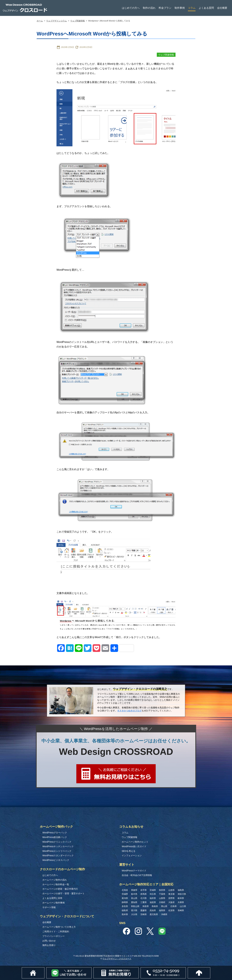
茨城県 (125, 894)
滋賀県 (153, 902)
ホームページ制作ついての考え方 (59, 927)
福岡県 (162, 910)
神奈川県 (182, 894)
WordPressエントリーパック (57, 851)
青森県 (134, 890)
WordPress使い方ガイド (134, 846)
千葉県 (162, 894)
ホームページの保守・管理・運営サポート (63, 893)
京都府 (162, 902)
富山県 (134, 898)
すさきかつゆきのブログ (129, 711)
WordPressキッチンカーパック (58, 846)
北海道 (125, 890)
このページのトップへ (210, 969)
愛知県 (134, 902)
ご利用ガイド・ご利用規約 (56, 931)
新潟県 (125, 898)
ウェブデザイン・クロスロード (117, 959)
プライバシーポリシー (53, 936)
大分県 (134, 914)
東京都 (171, 894)
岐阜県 (181, 898)
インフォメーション (132, 855)
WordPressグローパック (55, 833)
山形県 (171, 890)
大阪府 (171, 902)
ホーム (40, 21)
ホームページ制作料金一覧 (56, 884)
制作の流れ (149, 8)
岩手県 (144, 890)
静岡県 (125, 902)
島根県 (155, 906)
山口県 (183, 906)
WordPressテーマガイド (134, 871)
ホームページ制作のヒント (135, 842)
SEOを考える (129, 851)
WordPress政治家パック (55, 837)
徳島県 (125, 910)
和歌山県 (135, 906)
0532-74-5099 (186, 969)
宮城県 (153, 890)
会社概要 (222, 8)
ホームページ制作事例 (53, 903)
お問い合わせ (49, 941)
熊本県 (125, 914)
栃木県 (134, 894)
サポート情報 (49, 907)
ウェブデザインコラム (56, 21)
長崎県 (181, 910)
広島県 (174, 906)
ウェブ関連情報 (78, 21)
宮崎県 (144, 914)
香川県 (134, 910)
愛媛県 (144, 910)
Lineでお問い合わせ (91, 969)
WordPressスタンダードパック (58, 855)
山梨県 (162, 898)
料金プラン (165, 8)
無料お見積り (49, 945)
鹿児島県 (154, 914)
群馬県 (144, 894)
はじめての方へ (131, 8)
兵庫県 (181, 902)
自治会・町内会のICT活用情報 (137, 875)
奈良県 (125, 906)
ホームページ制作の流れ (55, 880)
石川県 (144, 898)
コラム (192, 8)
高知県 (153, 910)
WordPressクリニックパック (57, 842)
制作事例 (180, 8)
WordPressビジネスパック (56, 860)
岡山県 (164, 906)
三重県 (144, 902)
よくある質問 (206, 8)
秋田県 (162, 890)
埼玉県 (153, 894)
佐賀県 (171, 910)
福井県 (153, 898)
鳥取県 (146, 906)
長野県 (171, 898)
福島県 (181, 890)
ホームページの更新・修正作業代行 (60, 889)
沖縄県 (164, 914)
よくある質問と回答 (52, 898)
